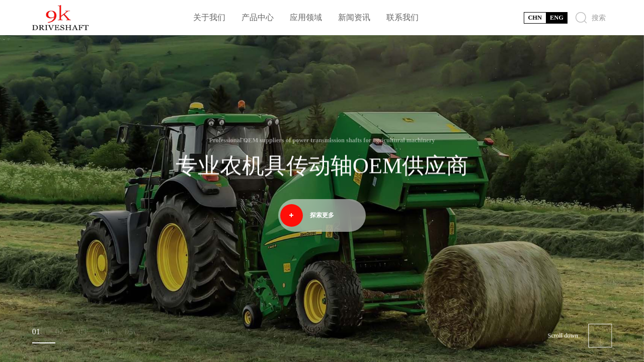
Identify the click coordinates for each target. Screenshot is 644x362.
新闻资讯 (354, 17)
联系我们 (403, 17)
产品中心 (258, 17)
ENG (557, 18)
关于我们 (209, 17)
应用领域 (306, 17)
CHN (535, 18)
